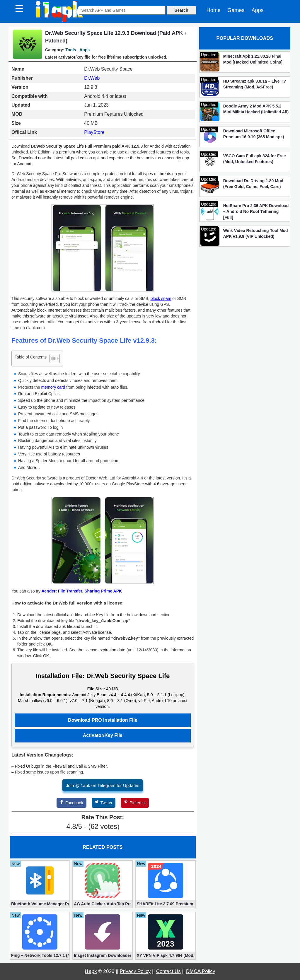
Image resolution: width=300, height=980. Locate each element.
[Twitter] (104, 803)
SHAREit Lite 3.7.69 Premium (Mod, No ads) (165, 904)
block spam (161, 298)
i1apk (91, 971)
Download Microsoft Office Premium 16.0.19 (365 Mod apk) (254, 134)
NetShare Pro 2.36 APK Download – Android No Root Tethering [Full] (256, 211)
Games (236, 10)
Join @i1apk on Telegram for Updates (103, 785)
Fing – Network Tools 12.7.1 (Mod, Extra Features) (40, 955)
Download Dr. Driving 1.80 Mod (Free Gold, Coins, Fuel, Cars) (253, 184)
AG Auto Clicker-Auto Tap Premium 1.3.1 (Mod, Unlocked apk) (103, 904)
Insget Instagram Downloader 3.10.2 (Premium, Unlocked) (103, 955)
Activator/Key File (103, 735)
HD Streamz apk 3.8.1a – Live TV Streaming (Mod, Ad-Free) (255, 84)
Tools (71, 50)
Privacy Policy (135, 971)
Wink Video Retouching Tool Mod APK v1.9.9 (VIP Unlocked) (256, 233)
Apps (257, 10)
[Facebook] (71, 803)
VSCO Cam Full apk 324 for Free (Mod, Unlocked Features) (255, 159)
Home (214, 10)
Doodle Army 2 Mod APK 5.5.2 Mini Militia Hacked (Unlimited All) (256, 109)
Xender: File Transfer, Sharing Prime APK (82, 591)
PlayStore (94, 132)
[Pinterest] (135, 803)
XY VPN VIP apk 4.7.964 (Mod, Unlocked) (165, 955)
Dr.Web (92, 78)
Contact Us (168, 971)
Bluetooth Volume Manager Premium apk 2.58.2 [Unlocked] (40, 904)
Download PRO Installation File (103, 720)
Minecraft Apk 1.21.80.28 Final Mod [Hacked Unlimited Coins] (253, 59)
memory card (53, 387)
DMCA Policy (201, 971)
